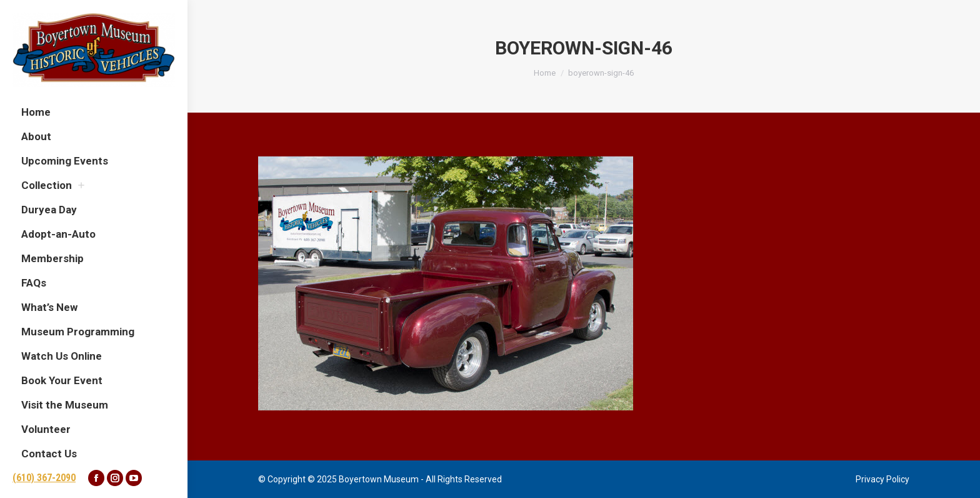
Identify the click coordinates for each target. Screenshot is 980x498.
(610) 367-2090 (44, 478)
